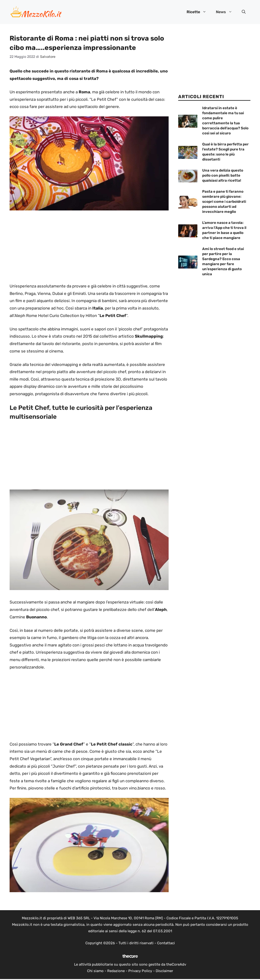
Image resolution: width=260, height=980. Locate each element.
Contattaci (166, 943)
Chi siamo (95, 971)
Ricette (199, 12)
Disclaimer (164, 971)
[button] (244, 12)
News (226, 12)
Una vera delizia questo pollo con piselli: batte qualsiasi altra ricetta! (223, 175)
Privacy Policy (140, 971)
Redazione (116, 971)
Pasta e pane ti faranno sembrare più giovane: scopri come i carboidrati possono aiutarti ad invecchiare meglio (224, 202)
